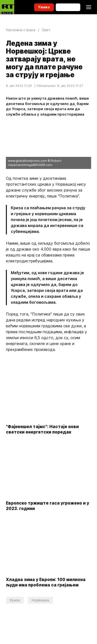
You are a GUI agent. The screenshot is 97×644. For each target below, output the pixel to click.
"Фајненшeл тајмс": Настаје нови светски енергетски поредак (42, 429)
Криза (15, 600)
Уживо (44, 7)
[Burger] (89, 7)
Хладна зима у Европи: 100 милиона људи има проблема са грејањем (46, 583)
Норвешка (40, 600)
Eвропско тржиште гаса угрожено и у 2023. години (48, 506)
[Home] (7, 7)
